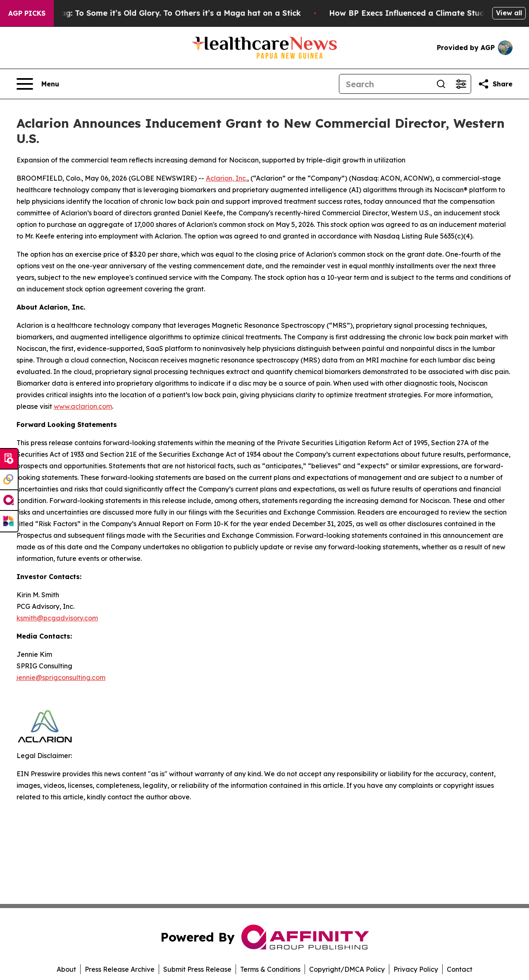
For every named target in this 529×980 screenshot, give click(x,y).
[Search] (385, 84)
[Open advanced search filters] (461, 84)
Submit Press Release (197, 969)
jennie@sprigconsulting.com (61, 677)
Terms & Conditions (270, 969)
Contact (460, 969)
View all (509, 13)
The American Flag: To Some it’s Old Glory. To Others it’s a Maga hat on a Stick (158, 13)
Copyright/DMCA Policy (347, 969)
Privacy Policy (416, 969)
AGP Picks (27, 13)
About (66, 969)
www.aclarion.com (83, 406)
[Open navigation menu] (38, 84)
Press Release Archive (120, 969)
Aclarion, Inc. (226, 178)
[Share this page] (495, 84)
